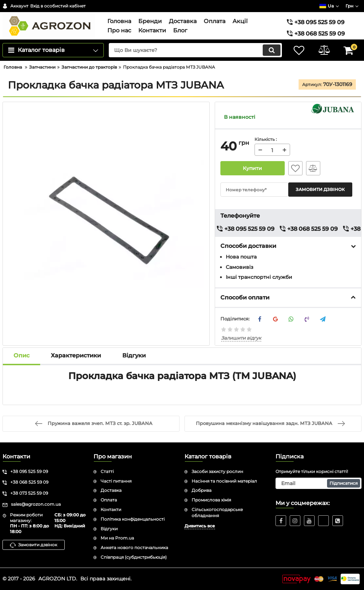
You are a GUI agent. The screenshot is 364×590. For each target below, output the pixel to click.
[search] (195, 50)
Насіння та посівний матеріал (224, 481)
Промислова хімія (211, 500)
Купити (252, 168)
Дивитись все (200, 526)
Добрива (202, 490)
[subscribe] (318, 483)
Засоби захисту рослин (217, 471)
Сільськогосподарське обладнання (217, 512)
